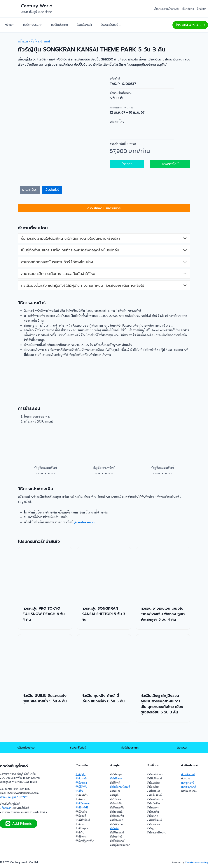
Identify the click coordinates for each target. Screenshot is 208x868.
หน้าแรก (9, 25)
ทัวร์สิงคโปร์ (82, 807)
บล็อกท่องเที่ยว (26, 748)
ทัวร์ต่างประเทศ (33, 25)
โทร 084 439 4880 (190, 25)
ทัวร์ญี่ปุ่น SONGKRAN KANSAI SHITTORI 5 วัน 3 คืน (103, 623)
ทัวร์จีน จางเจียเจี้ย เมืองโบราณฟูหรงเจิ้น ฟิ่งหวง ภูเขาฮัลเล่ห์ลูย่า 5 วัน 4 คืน (163, 623)
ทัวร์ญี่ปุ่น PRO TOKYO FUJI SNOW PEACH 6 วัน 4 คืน (44, 623)
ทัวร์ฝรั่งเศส (116, 778)
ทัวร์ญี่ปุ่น (80, 774)
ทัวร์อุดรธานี (188, 783)
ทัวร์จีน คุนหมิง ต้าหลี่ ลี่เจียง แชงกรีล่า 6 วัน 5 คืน (103, 708)
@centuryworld (90, 531)
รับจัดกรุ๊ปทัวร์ (78, 748)
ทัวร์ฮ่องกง (81, 783)
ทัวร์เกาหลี (81, 778)
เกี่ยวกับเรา (188, 9)
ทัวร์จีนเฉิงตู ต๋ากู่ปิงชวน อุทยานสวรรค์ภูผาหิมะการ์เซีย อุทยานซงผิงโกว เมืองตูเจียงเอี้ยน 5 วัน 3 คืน (162, 713)
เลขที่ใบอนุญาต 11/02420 (14, 797)
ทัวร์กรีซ (114, 828)
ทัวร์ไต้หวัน (81, 787)
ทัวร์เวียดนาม (83, 803)
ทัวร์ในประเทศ (60, 25)
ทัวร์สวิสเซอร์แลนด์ (120, 787)
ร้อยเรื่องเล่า (84, 25)
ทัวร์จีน (79, 791)
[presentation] (45, 583)
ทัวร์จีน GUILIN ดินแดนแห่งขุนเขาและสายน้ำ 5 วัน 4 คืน (45, 708)
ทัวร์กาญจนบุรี (189, 787)
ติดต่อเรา (202, 9)
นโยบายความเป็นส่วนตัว (166, 9)
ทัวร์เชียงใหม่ (188, 774)
